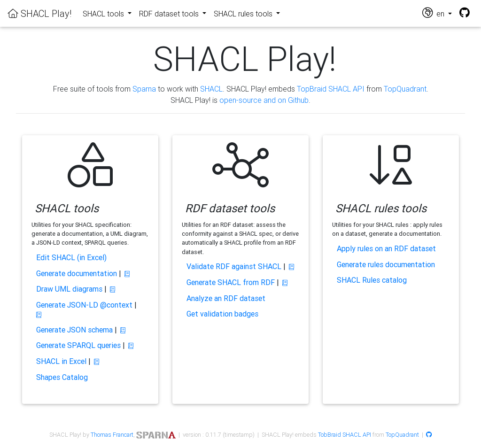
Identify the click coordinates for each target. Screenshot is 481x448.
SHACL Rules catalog (372, 280)
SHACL (211, 89)
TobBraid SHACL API (345, 435)
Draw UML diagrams (69, 289)
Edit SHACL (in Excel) (71, 257)
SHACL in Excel (61, 361)
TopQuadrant (405, 89)
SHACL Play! (39, 13)
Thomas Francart (112, 435)
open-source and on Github (264, 100)
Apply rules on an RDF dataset (386, 248)
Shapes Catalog (62, 377)
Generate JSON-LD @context (84, 305)
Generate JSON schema (74, 330)
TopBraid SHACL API (331, 89)
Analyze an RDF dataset (226, 298)
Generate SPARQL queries (78, 345)
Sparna (144, 89)
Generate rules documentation (386, 264)
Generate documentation (77, 273)
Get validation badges (222, 314)
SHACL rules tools (244, 14)
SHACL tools (104, 14)
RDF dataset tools (170, 14)
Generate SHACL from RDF (231, 282)
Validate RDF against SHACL (234, 266)
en (434, 13)
